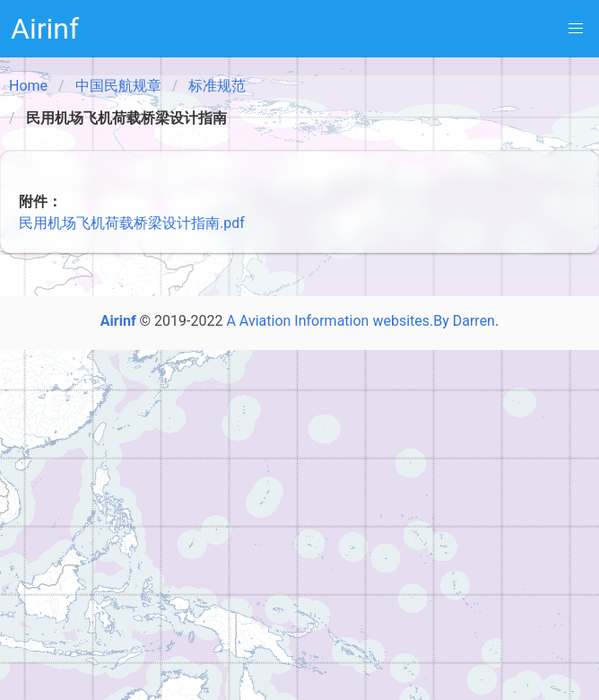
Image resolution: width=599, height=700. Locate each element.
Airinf (45, 29)
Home (28, 86)
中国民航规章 (118, 86)
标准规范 (217, 86)
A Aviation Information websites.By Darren (360, 321)
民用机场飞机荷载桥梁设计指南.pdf (132, 223)
